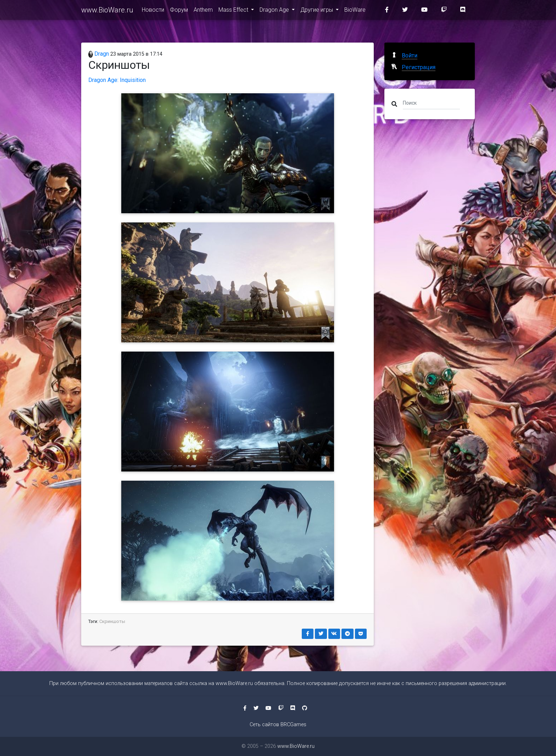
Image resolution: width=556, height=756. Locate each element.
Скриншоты (112, 621)
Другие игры (317, 11)
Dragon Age (275, 11)
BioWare (355, 11)
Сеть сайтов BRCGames (278, 725)
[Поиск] (431, 103)
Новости (153, 11)
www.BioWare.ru (107, 11)
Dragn (99, 54)
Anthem (203, 11)
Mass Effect (234, 11)
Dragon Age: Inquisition (117, 80)
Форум (179, 11)
